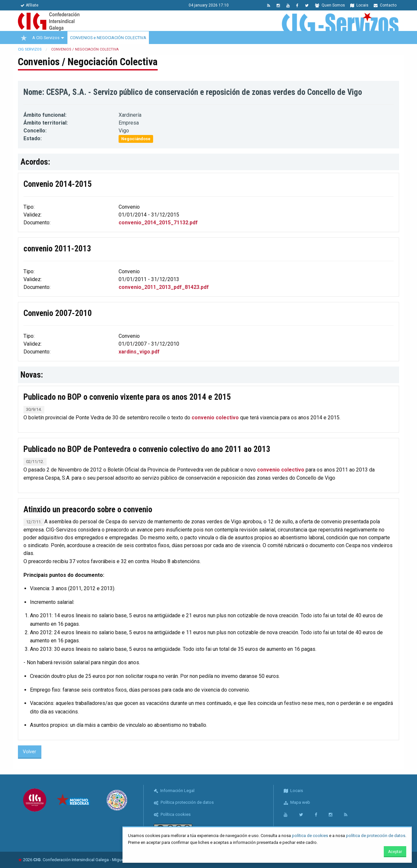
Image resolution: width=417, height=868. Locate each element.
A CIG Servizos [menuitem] (46, 38)
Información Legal (174, 791)
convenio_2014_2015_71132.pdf (158, 223)
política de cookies (310, 836)
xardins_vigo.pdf (139, 352)
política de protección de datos (376, 836)
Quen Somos (330, 5)
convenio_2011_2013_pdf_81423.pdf (164, 287)
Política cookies (172, 814)
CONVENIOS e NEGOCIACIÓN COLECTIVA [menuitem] (108, 38)
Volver (29, 752)
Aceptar (395, 852)
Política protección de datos (184, 802)
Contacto (385, 5)
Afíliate (29, 5)
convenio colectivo (215, 418)
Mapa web (297, 802)
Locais (359, 5)
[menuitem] (24, 38)
